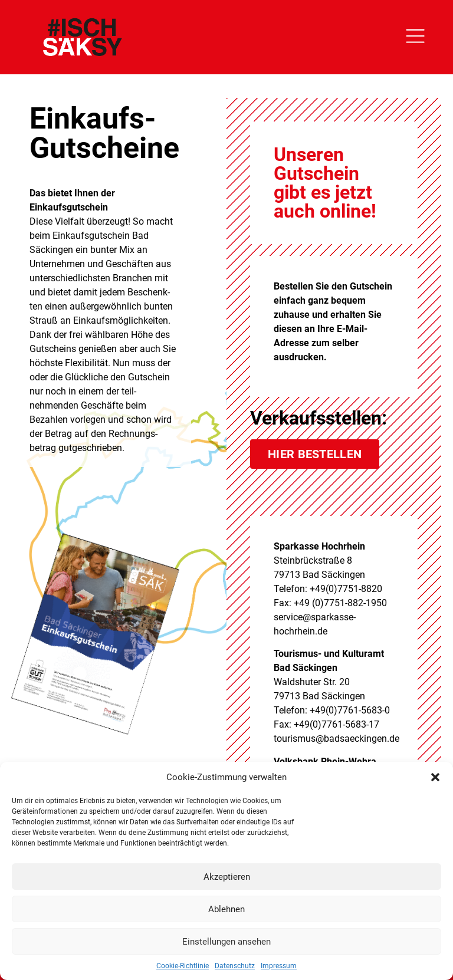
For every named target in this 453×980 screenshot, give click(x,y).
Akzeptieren (227, 877)
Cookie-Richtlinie (183, 966)
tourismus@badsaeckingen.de (337, 739)
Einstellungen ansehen (226, 942)
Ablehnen (226, 909)
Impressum (279, 966)
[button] (435, 777)
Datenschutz (235, 966)
